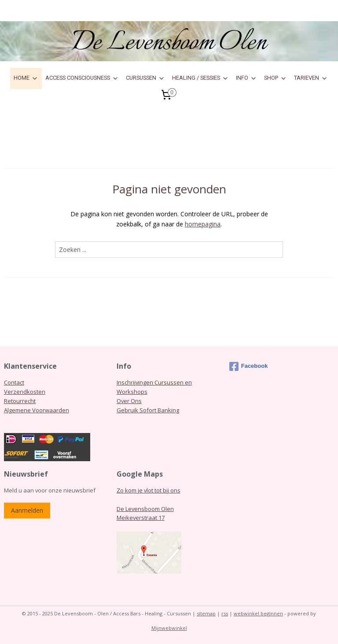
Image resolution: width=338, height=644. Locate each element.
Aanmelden (27, 510)
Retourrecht (20, 401)
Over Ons (129, 401)
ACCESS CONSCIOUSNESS (82, 78)
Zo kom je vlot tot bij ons (149, 490)
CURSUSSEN (145, 78)
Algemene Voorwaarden (37, 410)
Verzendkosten (25, 392)
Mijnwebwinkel (169, 628)
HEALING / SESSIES (200, 78)
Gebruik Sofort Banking (148, 410)
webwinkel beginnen (258, 613)
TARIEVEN (311, 78)
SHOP (276, 78)
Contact (14, 382)
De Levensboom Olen (145, 509)
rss (225, 613)
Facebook (249, 366)
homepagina (203, 224)
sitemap (206, 613)
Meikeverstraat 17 (141, 518)
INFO (246, 78)
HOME (26, 78)
